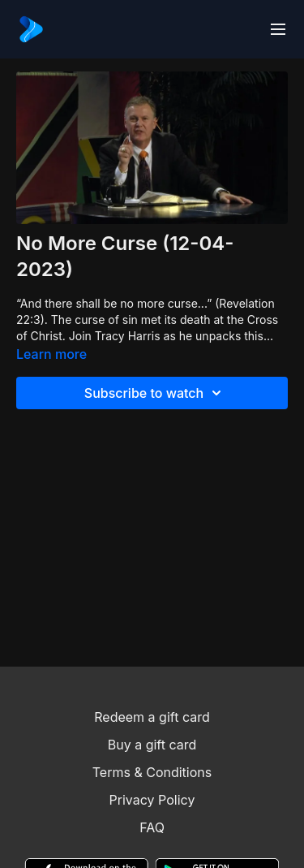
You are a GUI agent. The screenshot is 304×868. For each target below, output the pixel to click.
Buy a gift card (152, 745)
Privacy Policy (152, 800)
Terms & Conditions (152, 772)
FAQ (152, 827)
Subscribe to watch (155, 393)
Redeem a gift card (152, 717)
